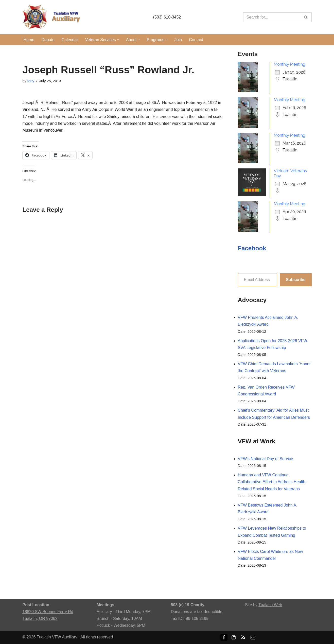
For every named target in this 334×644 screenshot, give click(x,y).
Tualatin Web (270, 605)
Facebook (252, 248)
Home (29, 40)
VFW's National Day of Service (266, 459)
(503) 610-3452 (167, 17)
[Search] (272, 17)
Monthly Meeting (290, 64)
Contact (196, 40)
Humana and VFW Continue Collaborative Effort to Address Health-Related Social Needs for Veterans (272, 482)
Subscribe (296, 280)
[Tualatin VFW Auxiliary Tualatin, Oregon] (53, 17)
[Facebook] (224, 637)
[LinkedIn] (234, 637)
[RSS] (243, 637)
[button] (118, 40)
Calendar (70, 40)
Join (178, 40)
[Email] (253, 637)
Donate (48, 40)
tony (31, 81)
